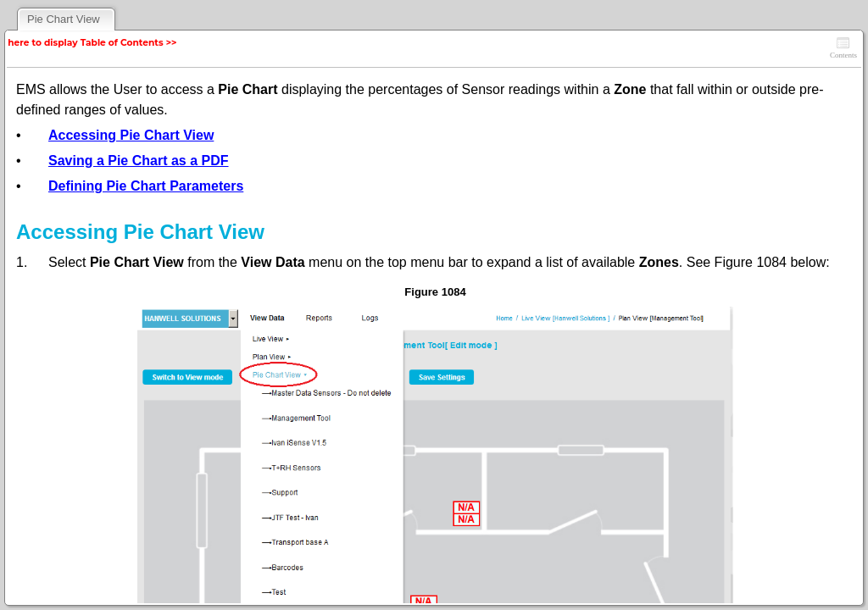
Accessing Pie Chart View (131, 135)
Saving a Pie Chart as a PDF (139, 161)
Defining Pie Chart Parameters (146, 186)
